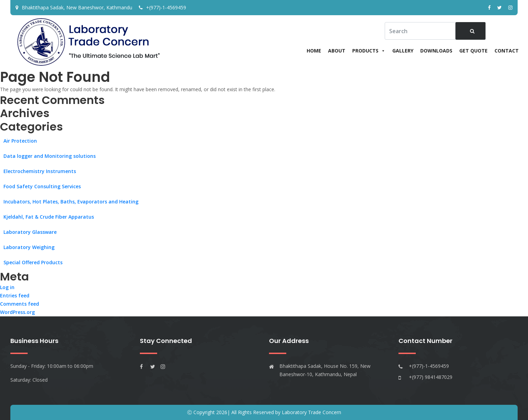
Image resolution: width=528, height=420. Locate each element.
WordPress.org (17, 312)
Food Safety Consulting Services (42, 186)
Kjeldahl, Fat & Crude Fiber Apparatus (49, 217)
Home (314, 51)
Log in (7, 288)
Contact (507, 51)
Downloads (436, 51)
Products (369, 51)
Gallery (403, 51)
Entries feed (15, 296)
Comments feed (20, 304)
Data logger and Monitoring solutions (50, 156)
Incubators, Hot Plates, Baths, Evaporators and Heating (71, 202)
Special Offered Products (33, 262)
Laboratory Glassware (30, 232)
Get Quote (473, 51)
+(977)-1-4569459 (162, 7)
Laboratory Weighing (29, 247)
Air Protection (20, 141)
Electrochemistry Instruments (40, 171)
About (337, 51)
